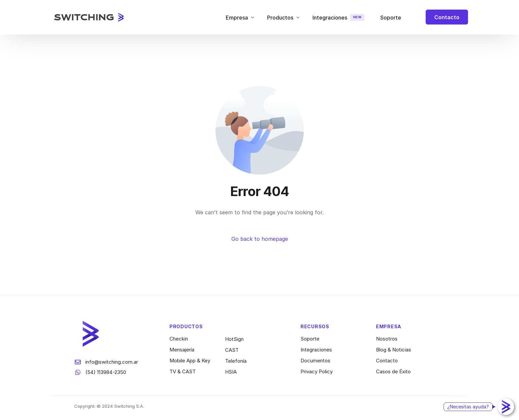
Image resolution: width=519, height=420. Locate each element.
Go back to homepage (260, 239)
